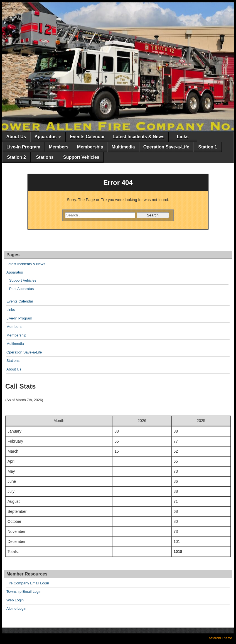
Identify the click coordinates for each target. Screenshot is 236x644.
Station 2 (16, 157)
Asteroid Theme (221, 638)
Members (59, 147)
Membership (90, 147)
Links (183, 137)
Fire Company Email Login (28, 583)
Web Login (15, 600)
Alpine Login (16, 608)
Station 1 (208, 147)
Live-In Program (23, 147)
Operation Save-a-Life (166, 147)
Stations (45, 157)
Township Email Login (24, 591)
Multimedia (123, 147)
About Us (16, 137)
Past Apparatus (21, 289)
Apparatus (46, 137)
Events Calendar (87, 137)
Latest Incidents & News (139, 137)
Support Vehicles (81, 157)
